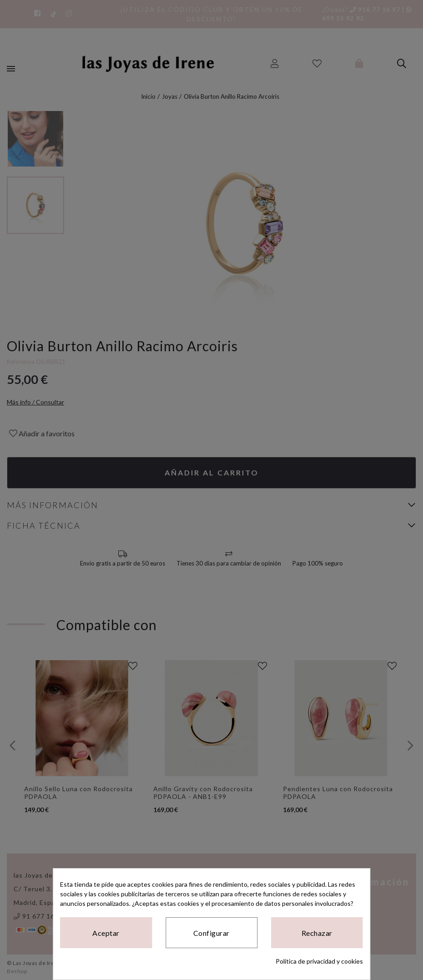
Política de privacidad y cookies (319, 961)
